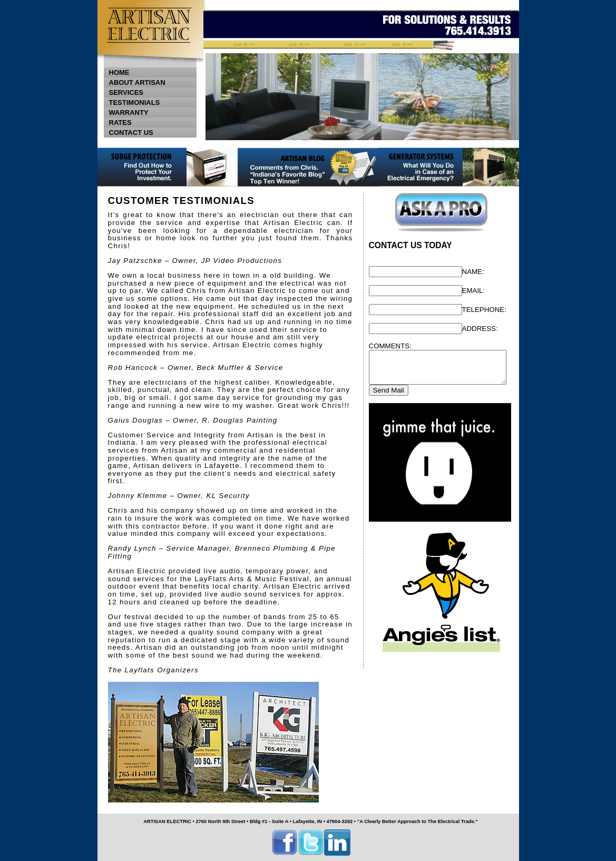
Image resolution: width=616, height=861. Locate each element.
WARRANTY (129, 112)
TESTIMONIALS (135, 102)
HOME (119, 72)
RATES (120, 123)
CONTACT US (152, 133)
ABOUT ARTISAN (137, 82)
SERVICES (152, 92)
